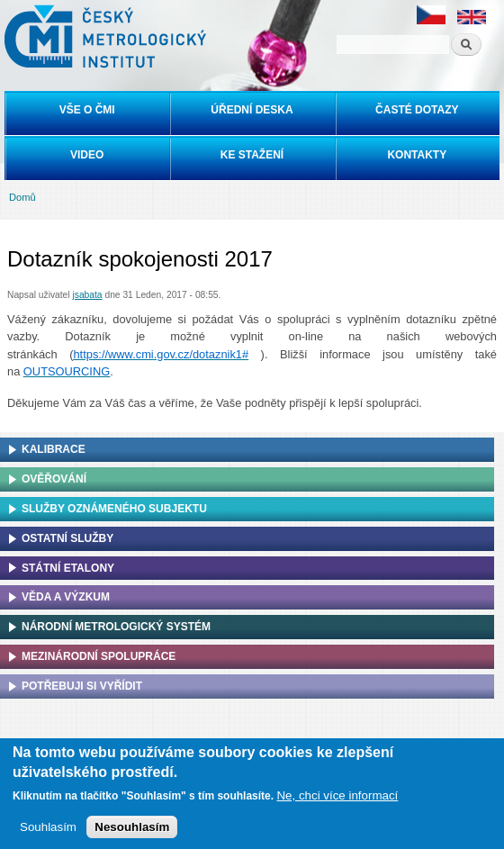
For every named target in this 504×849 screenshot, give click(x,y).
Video (87, 155)
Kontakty (417, 155)
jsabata (87, 295)
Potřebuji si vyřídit (82, 686)
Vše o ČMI (87, 110)
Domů (22, 197)
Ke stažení (252, 155)
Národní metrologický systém (116, 627)
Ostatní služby (67, 538)
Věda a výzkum (66, 597)
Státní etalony (68, 568)
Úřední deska (252, 110)
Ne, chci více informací (337, 795)
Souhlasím (48, 827)
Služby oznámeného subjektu (114, 509)
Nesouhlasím (132, 827)
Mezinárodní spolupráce (99, 656)
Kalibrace (54, 449)
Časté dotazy (417, 110)
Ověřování (54, 479)
